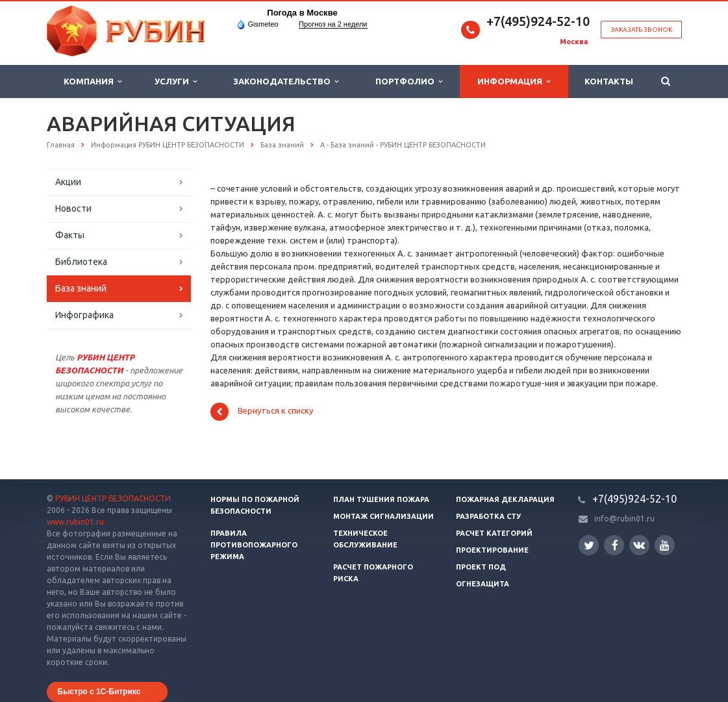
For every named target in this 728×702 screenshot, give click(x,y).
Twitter (589, 545)
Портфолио (409, 81)
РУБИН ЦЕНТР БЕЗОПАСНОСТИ (113, 498)
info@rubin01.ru (624, 519)
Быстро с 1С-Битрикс (99, 692)
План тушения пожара (381, 499)
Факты (70, 235)
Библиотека (81, 262)
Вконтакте (639, 545)
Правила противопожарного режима (254, 545)
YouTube (665, 545)
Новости (73, 208)
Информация (514, 81)
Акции (68, 182)
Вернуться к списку (262, 412)
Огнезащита (483, 584)
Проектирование (492, 550)
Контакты (609, 81)
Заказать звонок (641, 30)
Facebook (615, 545)
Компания (93, 81)
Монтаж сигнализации (383, 516)
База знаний (81, 288)
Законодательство (286, 81)
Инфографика (84, 315)
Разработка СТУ (488, 516)
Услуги (176, 81)
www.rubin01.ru (75, 522)
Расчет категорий (494, 533)
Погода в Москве (302, 13)
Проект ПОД (481, 567)
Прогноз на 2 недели (333, 24)
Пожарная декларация (505, 499)
